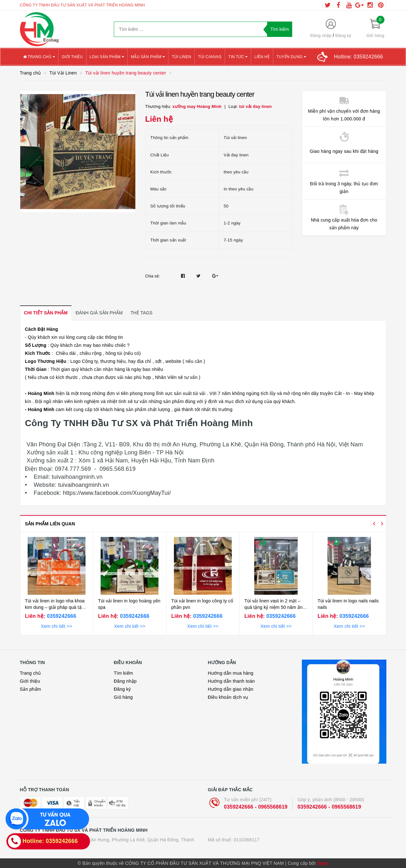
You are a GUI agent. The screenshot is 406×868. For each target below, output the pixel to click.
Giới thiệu (72, 57)
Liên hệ (262, 57)
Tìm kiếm (123, 673)
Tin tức (238, 57)
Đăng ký (343, 35)
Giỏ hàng (123, 697)
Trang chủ (39, 57)
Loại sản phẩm (107, 57)
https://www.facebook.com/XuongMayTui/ (116, 493)
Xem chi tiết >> (56, 626)
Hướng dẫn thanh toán (231, 681)
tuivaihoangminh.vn (83, 485)
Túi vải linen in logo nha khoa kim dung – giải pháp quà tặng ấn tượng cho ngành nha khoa (56, 607)
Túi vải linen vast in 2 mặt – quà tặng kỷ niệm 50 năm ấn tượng (273, 607)
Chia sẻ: (153, 276)
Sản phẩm (31, 689)
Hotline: (358, 57)
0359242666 (61, 616)
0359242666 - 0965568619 (256, 807)
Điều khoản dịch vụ (228, 697)
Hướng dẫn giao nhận (231, 689)
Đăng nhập (321, 35)
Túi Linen (181, 57)
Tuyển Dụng (291, 57)
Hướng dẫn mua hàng (231, 673)
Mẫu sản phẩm (148, 57)
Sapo (323, 863)
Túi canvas (210, 57)
